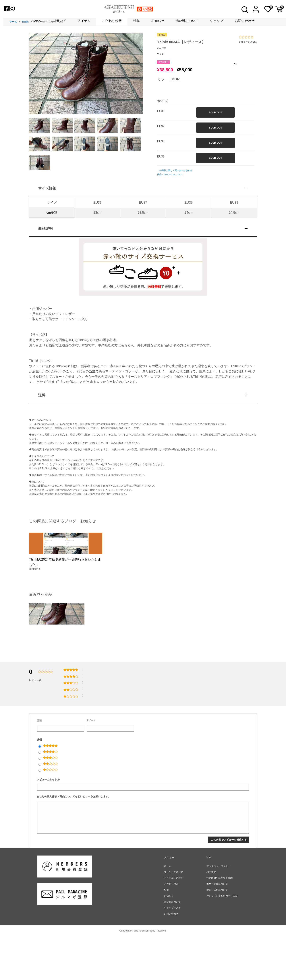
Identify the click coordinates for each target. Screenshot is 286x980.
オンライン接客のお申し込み (222, 939)
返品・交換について (217, 927)
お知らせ (158, 22)
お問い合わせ (245, 22)
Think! (25, 31)
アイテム (84, 22)
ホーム (36, 22)
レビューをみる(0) (248, 51)
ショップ (217, 22)
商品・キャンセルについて (170, 184)
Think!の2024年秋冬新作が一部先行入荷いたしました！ (65, 589)
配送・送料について (217, 933)
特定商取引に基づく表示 (220, 922)
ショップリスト (172, 951)
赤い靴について (187, 22)
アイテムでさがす (174, 922)
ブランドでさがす (174, 916)
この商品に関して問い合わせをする (175, 180)
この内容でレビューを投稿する (229, 883)
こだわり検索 (112, 22)
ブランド (59, 22)
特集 (136, 22)
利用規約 (211, 916)
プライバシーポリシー (218, 910)
